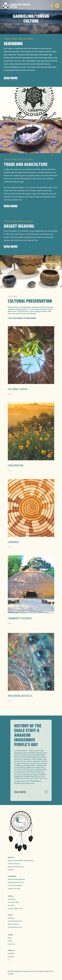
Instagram (11, 957)
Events (10, 941)
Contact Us (11, 944)
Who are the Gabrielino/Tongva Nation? (21, 861)
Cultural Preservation (15, 927)
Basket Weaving (13, 924)
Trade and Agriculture (15, 921)
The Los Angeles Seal (15, 908)
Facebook (11, 954)
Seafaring (11, 918)
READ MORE (11, 78)
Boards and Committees (16, 867)
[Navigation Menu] (57, 6)
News (10, 938)
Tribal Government (14, 864)
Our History (12, 899)
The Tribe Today (13, 902)
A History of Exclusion (15, 885)
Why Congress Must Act (16, 882)
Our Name (11, 905)
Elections (11, 870)
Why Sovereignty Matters (16, 879)
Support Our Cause (14, 889)
